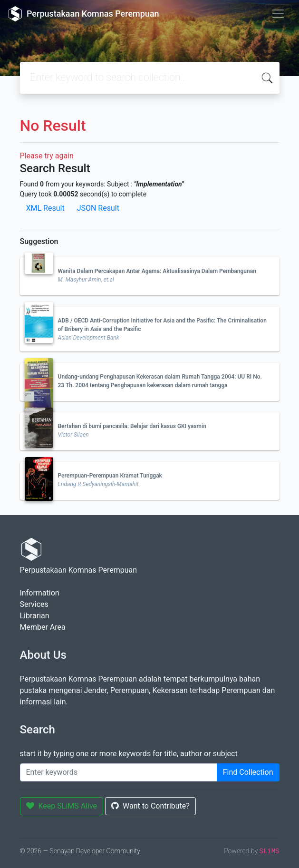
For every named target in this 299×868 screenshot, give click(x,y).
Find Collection (248, 772)
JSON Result (98, 208)
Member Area (43, 627)
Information (40, 593)
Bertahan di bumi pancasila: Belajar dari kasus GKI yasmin (132, 426)
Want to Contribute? (150, 806)
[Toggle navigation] (278, 14)
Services (34, 604)
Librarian (35, 616)
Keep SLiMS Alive (62, 806)
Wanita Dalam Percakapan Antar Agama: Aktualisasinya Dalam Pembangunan (157, 271)
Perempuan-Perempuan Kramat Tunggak (110, 476)
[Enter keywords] (119, 772)
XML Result (45, 208)
